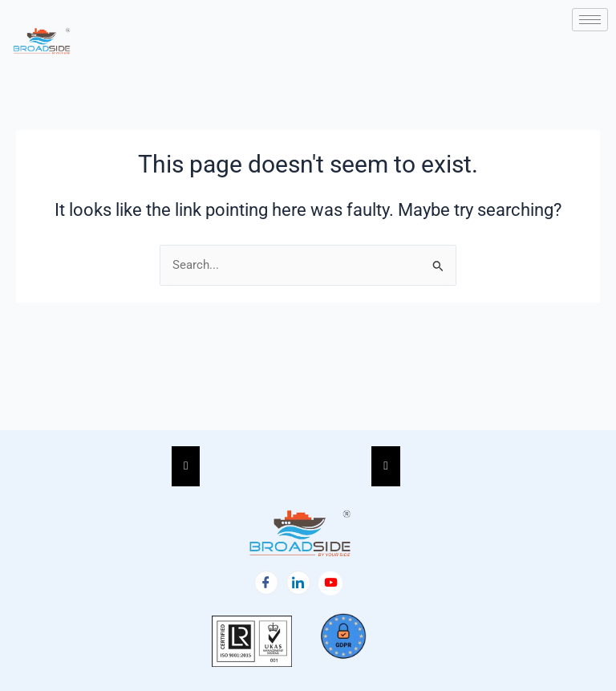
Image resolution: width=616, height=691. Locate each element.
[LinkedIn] (298, 583)
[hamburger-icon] (590, 20)
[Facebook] (266, 583)
